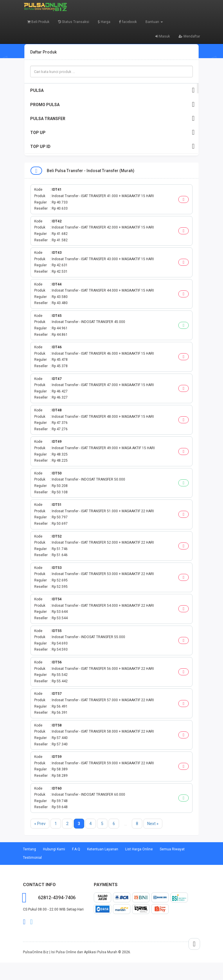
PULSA (112, 90)
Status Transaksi (74, 22)
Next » (153, 824)
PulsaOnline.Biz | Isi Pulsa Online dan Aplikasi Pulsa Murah (70, 952)
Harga (104, 22)
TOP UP (112, 132)
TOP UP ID (112, 146)
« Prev (40, 824)
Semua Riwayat (172, 849)
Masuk (163, 36)
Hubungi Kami (54, 849)
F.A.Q (76, 849)
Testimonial (32, 858)
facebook (128, 22)
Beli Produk (38, 22)
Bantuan (154, 22)
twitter (32, 922)
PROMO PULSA (112, 105)
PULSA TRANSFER (112, 118)
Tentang (29, 849)
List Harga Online (139, 849)
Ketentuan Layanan (103, 849)
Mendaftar (189, 36)
